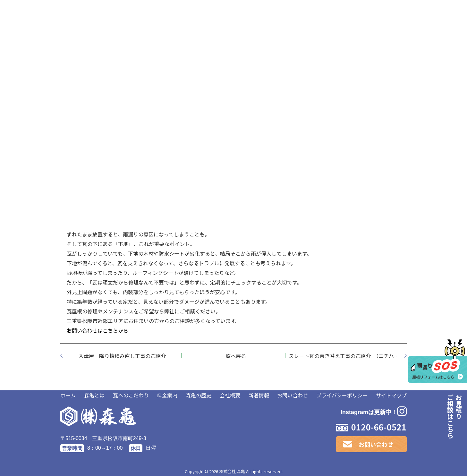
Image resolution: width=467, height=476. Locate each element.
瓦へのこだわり (131, 395)
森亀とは (94, 395)
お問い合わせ (293, 395)
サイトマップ (391, 395)
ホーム (68, 395)
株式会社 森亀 (232, 471)
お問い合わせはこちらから (98, 330)
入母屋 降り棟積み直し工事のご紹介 (122, 356)
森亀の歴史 (199, 395)
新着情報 (259, 395)
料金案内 (167, 395)
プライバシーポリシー (342, 395)
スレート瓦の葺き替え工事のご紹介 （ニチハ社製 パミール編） (348, 356)
